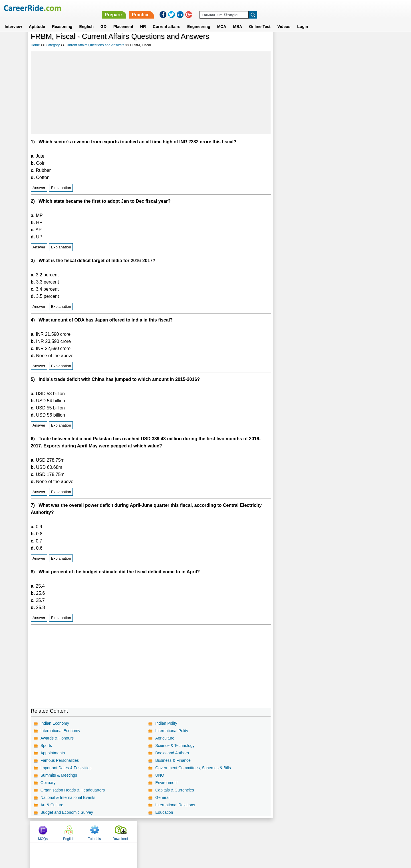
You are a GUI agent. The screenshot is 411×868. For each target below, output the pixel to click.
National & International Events (68, 797)
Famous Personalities (60, 760)
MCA (222, 20)
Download (364, 44)
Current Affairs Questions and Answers (95, 45)
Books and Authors (172, 753)
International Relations (175, 805)
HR (143, 20)
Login (303, 20)
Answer (39, 188)
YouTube (246, 831)
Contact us (177, 831)
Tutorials (338, 44)
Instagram (268, 831)
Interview (13, 20)
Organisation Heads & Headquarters (73, 790)
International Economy (60, 731)
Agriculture (165, 738)
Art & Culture (52, 805)
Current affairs (166, 20)
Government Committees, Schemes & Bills (193, 768)
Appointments (53, 753)
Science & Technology (175, 746)
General (162, 797)
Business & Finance (173, 760)
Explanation (61, 188)
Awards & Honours (57, 738)
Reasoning (62, 20)
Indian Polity (166, 723)
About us (154, 831)
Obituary (48, 783)
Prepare (263, 8)
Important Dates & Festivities (66, 768)
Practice (290, 8)
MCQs (287, 44)
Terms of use (203, 831)
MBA (238, 20)
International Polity (171, 731)
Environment (166, 783)
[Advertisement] (150, 93)
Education (164, 812)
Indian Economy (55, 723)
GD (103, 20)
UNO (159, 775)
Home (35, 45)
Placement (123, 20)
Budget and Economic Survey (67, 812)
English (86, 20)
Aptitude (37, 20)
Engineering (199, 20)
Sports (46, 746)
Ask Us (226, 831)
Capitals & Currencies (174, 790)
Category (53, 45)
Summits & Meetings (59, 775)
